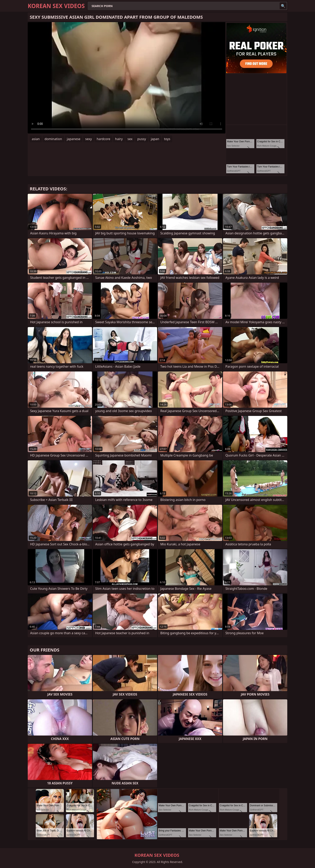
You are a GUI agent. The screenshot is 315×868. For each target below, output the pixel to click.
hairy (119, 139)
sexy (88, 139)
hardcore (103, 139)
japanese (74, 139)
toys (167, 139)
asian (36, 139)
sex (130, 139)
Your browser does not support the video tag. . (127, 78)
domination (53, 139)
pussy (142, 139)
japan (155, 139)
